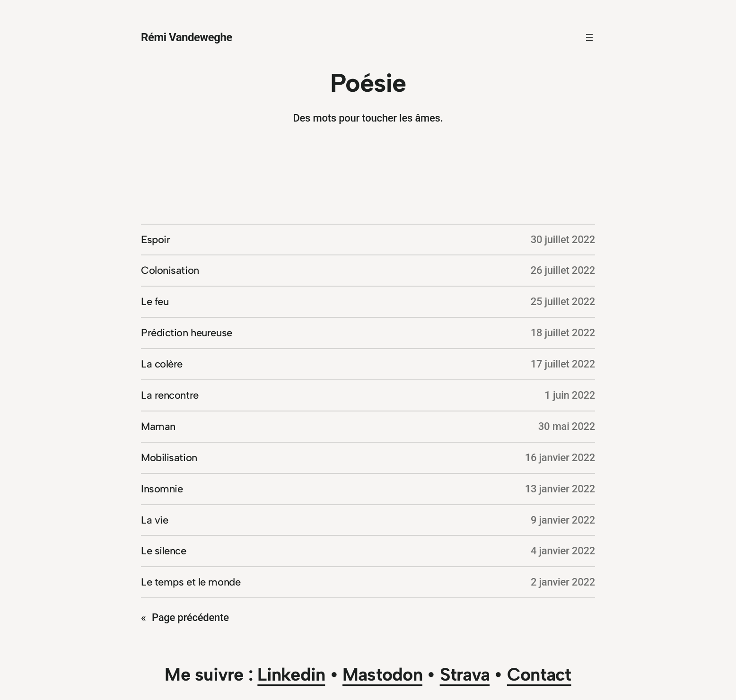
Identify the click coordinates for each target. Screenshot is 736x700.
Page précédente (185, 618)
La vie (154, 520)
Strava (465, 674)
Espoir (155, 240)
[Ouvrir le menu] (589, 37)
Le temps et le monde (191, 582)
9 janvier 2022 (563, 520)
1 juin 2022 (570, 395)
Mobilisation (169, 458)
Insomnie (162, 489)
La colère (162, 364)
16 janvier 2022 (560, 458)
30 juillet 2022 (563, 240)
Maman (158, 426)
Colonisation (170, 270)
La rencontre (170, 395)
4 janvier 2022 (563, 551)
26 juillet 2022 (563, 270)
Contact (539, 674)
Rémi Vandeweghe (187, 37)
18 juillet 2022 (563, 333)
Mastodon (382, 674)
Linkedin (291, 674)
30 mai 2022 (567, 426)
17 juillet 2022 (563, 364)
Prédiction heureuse (187, 333)
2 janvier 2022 (563, 582)
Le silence (164, 551)
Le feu (155, 302)
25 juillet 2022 (563, 302)
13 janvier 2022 (560, 489)
